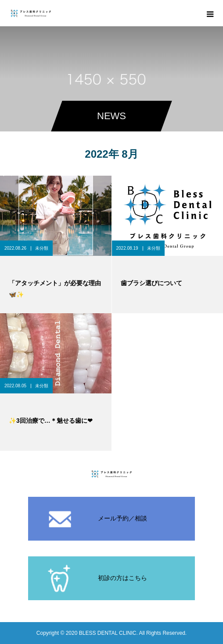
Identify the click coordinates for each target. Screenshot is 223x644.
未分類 (42, 248)
